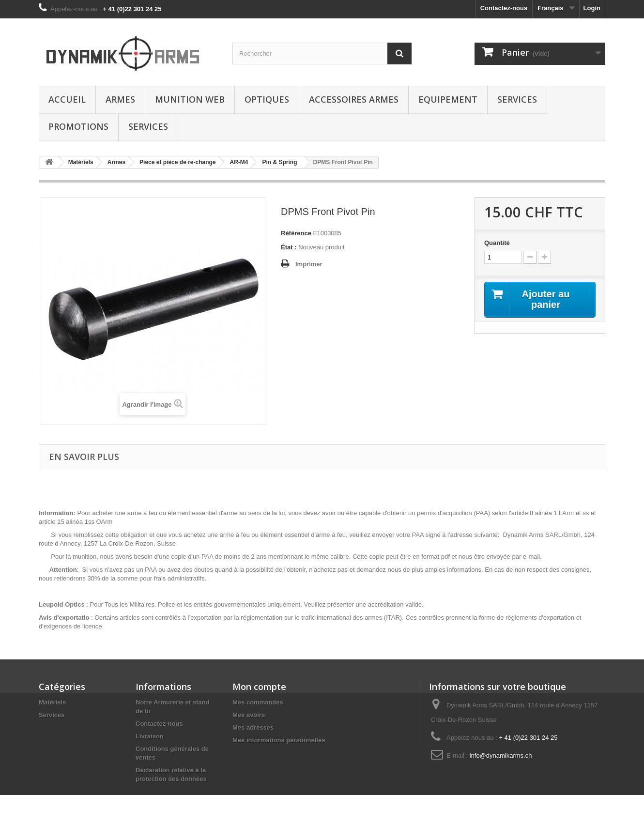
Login (592, 8)
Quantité (497, 243)
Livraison (150, 736)
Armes (120, 99)
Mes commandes (258, 702)
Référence (296, 233)
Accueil (67, 99)
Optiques (267, 99)
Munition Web (190, 99)
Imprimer (309, 264)
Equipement (448, 99)
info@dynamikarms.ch (501, 756)
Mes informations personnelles (279, 740)
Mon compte (259, 687)
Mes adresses (253, 727)
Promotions (78, 126)
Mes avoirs (249, 715)
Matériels (52, 702)
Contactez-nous (504, 8)
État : (289, 247)
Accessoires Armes (354, 99)
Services (517, 99)
